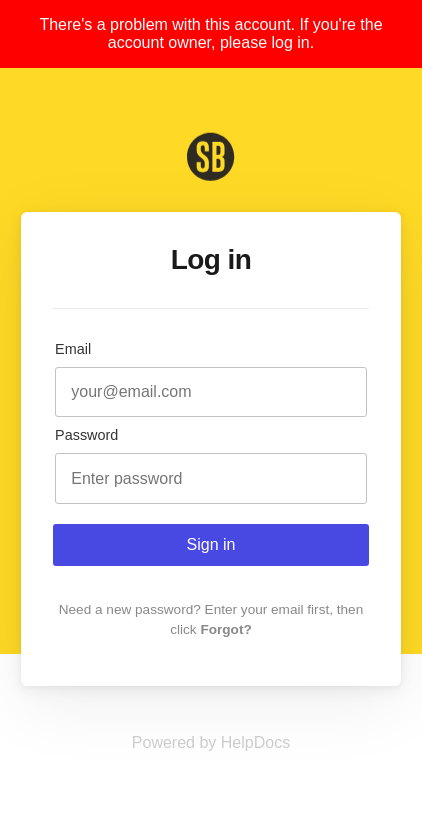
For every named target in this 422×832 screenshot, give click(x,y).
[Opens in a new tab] (211, 742)
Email (73, 349)
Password (86, 435)
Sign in (211, 544)
